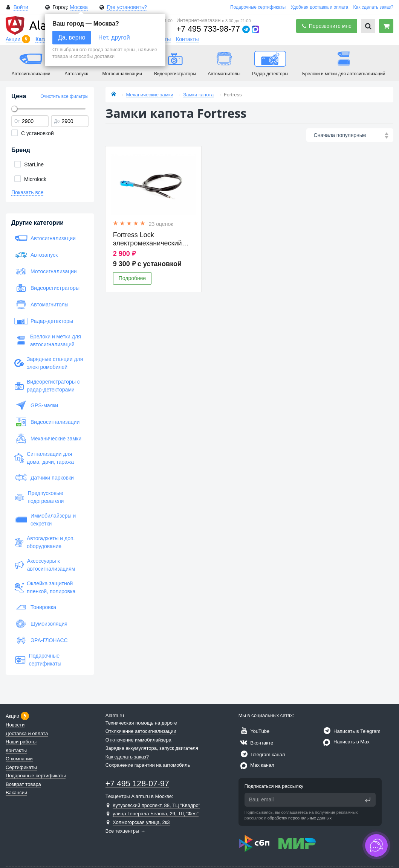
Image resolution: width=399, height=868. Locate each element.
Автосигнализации (45, 238)
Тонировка (35, 607)
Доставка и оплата (27, 733)
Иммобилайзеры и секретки (45, 520)
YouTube (254, 731)
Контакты (187, 39)
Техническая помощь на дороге (141, 723)
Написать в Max (345, 742)
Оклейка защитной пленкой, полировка (45, 587)
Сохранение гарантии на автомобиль (148, 765)
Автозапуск (36, 255)
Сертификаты (21, 767)
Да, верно (72, 37)
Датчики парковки (44, 478)
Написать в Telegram (351, 731)
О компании (19, 759)
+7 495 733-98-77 (208, 29)
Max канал (256, 765)
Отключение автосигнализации (141, 731)
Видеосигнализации (47, 422)
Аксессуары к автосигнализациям (45, 565)
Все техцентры (122, 831)
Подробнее (132, 278)
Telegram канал (262, 755)
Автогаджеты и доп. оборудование (44, 542)
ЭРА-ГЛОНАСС (41, 640)
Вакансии (16, 793)
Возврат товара (23, 784)
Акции (14, 39)
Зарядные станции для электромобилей (49, 363)
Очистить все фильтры (64, 96)
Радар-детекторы (44, 321)
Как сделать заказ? (373, 7)
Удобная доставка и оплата (320, 7)
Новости (15, 725)
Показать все (27, 192)
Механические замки (48, 439)
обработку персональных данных (300, 818)
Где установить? (127, 7)
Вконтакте (256, 743)
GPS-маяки (36, 405)
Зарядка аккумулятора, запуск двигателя (152, 748)
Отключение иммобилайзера (138, 740)
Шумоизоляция (41, 624)
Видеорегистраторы (47, 288)
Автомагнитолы (41, 305)
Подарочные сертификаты (258, 7)
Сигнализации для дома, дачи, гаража (44, 458)
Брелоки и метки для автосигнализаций (48, 340)
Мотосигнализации (46, 271)
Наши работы (21, 742)
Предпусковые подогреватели (39, 497)
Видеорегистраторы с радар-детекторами (47, 386)
